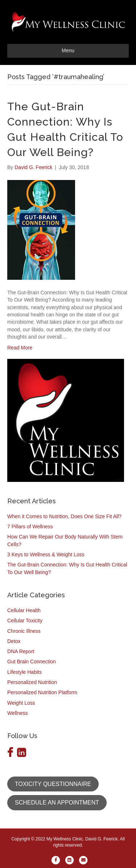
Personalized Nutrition (32, 682)
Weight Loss (21, 703)
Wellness (18, 713)
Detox (14, 641)
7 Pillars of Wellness (30, 527)
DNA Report (21, 651)
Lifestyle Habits (24, 672)
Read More (20, 348)
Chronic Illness (24, 631)
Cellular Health (24, 610)
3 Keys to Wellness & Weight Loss (46, 554)
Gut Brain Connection (32, 662)
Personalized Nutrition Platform (42, 692)
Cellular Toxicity (25, 621)
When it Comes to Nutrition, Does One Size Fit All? (64, 516)
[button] (53, 784)
